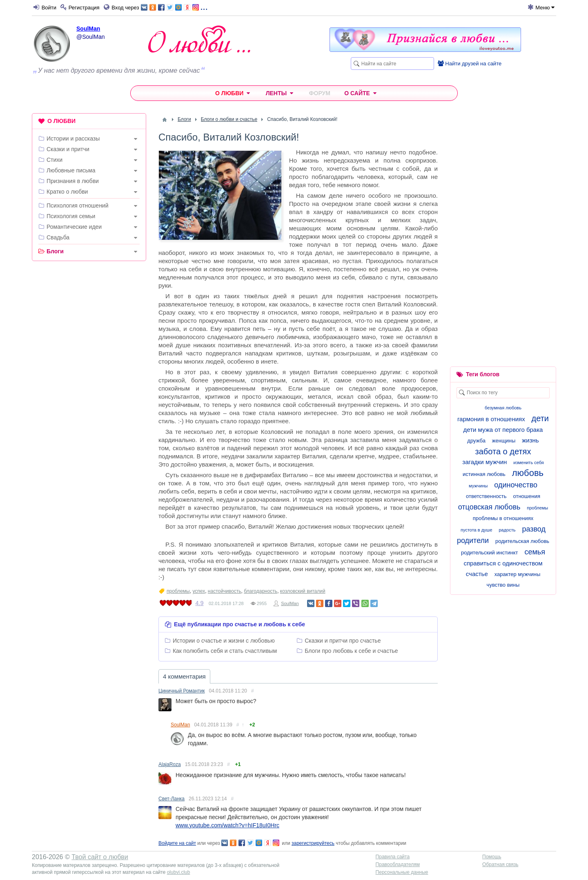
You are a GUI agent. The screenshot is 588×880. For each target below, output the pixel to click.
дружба (476, 441)
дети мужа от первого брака (503, 430)
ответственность (486, 496)
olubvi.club (179, 872)
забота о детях (503, 451)
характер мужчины (518, 574)
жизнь (530, 440)
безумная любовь (503, 408)
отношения (526, 496)
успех (199, 591)
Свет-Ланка (171, 799)
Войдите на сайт (177, 843)
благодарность (261, 591)
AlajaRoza (170, 764)
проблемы (178, 591)
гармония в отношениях (491, 419)
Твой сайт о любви (100, 857)
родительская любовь (522, 541)
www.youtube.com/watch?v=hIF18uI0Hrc (227, 825)
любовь (528, 473)
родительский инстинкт (489, 553)
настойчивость (225, 591)
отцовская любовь (489, 507)
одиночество (516, 485)
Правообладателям (398, 864)
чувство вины (503, 585)
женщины (504, 441)
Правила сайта (393, 857)
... (174, 7)
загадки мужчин (484, 462)
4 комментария (184, 676)
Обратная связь (500, 864)
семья (535, 552)
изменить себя (528, 462)
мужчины (478, 486)
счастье (477, 574)
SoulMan (88, 29)
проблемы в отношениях (503, 518)
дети (540, 418)
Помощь (492, 857)
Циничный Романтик (182, 691)
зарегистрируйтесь (313, 843)
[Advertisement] (89, 392)
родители (473, 541)
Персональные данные (402, 872)
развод (534, 529)
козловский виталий (303, 591)
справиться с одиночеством (503, 563)
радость (507, 530)
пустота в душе (476, 530)
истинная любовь (484, 474)
